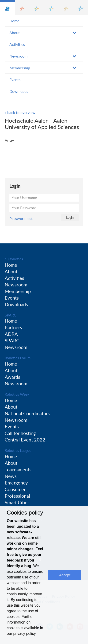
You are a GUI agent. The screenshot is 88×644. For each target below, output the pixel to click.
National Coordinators (27, 413)
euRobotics (14, 259)
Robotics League (18, 450)
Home (14, 21)
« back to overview (20, 112)
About (15, 33)
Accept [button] (65, 575)
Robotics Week (17, 394)
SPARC (11, 315)
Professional (17, 496)
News (11, 476)
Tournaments (18, 469)
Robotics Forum (18, 358)
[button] (7, 7)
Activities (17, 44)
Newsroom (18, 56)
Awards (12, 377)
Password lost (21, 218)
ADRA (11, 334)
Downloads (19, 91)
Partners (13, 327)
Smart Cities (17, 502)
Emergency (16, 483)
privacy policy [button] (24, 634)
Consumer (15, 489)
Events (15, 80)
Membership (20, 68)
